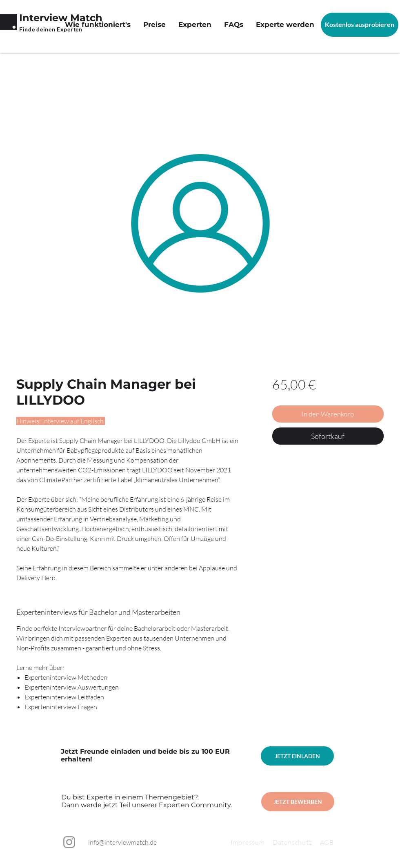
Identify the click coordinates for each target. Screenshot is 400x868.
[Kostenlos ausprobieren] (360, 25)
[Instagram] (69, 842)
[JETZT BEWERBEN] (298, 802)
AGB (327, 842)
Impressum (248, 842)
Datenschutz (296, 842)
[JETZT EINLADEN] (297, 756)
